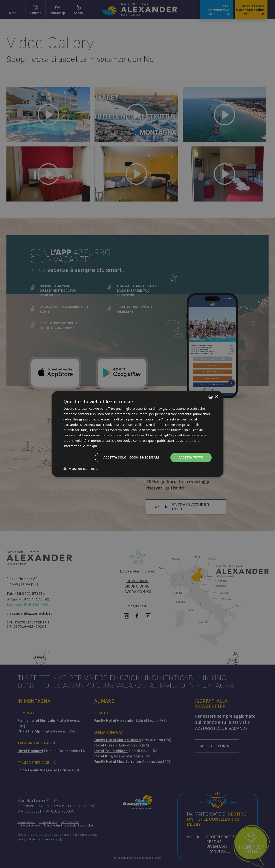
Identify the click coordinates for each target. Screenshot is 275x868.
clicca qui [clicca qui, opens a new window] (90, 446)
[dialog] (137, 434)
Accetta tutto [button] (191, 457)
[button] (81, 469)
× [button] (216, 396)
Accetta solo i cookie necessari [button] (131, 457)
